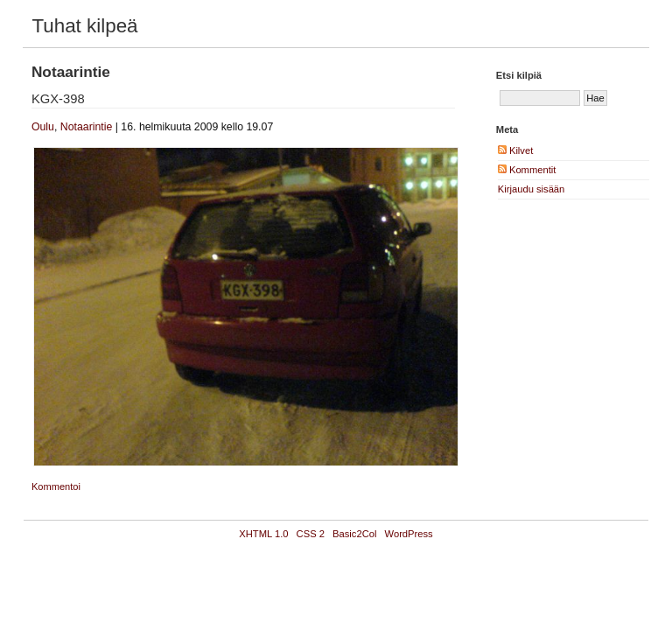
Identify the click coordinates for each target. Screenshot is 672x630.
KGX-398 (58, 99)
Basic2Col (354, 534)
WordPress (409, 534)
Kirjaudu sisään (532, 189)
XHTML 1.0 (263, 534)
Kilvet (515, 150)
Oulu (43, 127)
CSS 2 (311, 534)
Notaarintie (87, 127)
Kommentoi (56, 486)
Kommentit (527, 170)
